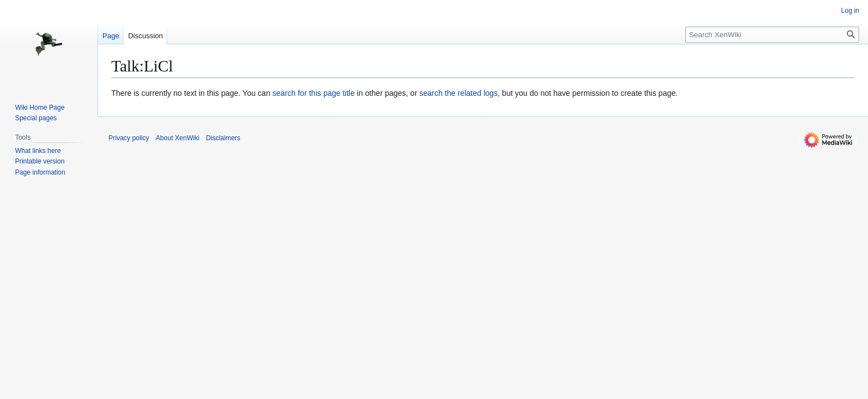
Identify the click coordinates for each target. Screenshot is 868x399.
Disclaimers (223, 138)
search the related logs (458, 93)
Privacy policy (129, 138)
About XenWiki (177, 138)
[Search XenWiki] (772, 35)
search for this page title (314, 93)
